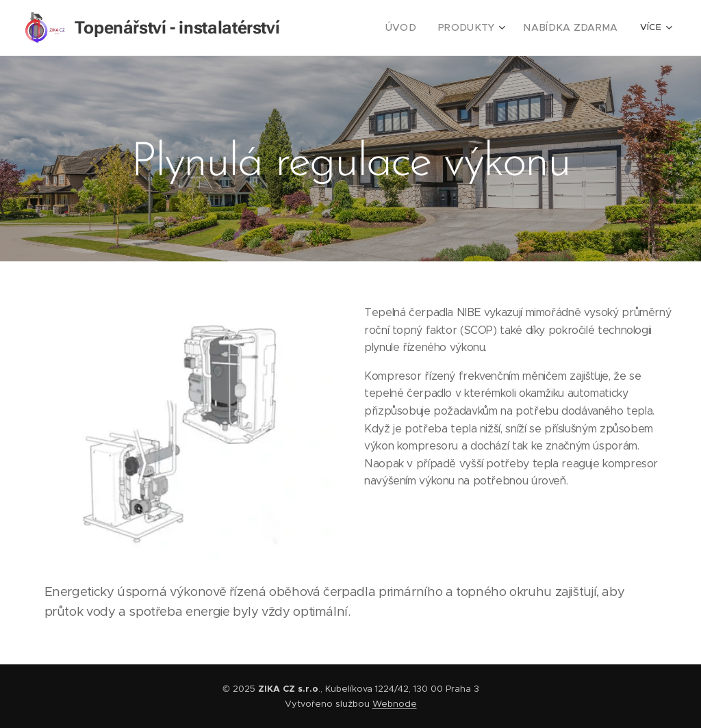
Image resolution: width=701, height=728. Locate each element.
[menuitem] (418, 28)
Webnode (395, 704)
